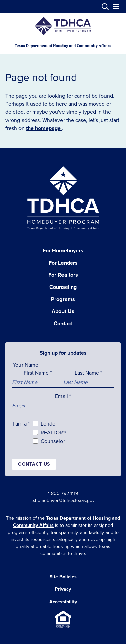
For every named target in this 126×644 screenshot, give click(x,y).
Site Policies (63, 577)
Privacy (63, 589)
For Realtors (63, 275)
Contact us (34, 464)
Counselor (53, 441)
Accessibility (63, 602)
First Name (38, 373)
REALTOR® (53, 432)
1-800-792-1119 (63, 493)
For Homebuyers (63, 251)
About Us (63, 311)
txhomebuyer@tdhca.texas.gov (63, 500)
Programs (63, 299)
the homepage (44, 128)
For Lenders (63, 263)
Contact (63, 323)
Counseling (63, 287)
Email (63, 396)
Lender (49, 423)
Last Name (88, 373)
